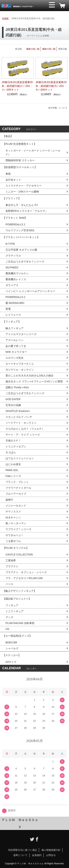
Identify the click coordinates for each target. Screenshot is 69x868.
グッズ (9, 617)
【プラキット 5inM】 (15, 218)
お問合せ (51, 855)
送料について (20, 855)
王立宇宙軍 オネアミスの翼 (21, 250)
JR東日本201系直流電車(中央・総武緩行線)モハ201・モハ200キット (51, 86)
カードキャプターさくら (20, 364)
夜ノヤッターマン (16, 523)
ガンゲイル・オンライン (20, 370)
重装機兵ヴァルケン (17, 273)
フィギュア (12, 605)
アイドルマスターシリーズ (21, 334)
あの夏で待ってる (17, 346)
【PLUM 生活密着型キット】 (20, 144)
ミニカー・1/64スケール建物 (22, 192)
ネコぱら (11, 452)
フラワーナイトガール (18, 488)
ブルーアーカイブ (16, 494)
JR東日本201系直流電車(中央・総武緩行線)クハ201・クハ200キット (17, 86)
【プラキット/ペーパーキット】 (21, 237)
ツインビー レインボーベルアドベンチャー (30, 291)
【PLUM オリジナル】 (16, 548)
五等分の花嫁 (13, 405)
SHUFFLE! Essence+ (18, 411)
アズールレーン (15, 340)
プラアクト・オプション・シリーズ (26, 572)
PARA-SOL (12, 470)
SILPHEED (12, 267)
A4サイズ (11, 662)
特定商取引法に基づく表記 (23, 850)
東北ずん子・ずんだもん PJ (22, 205)
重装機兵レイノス (16, 279)
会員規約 (37, 855)
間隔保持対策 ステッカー (20, 160)
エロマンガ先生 (15, 358)
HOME (5, 18)
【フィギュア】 (12, 322)
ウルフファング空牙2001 (20, 230)
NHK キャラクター (16, 352)
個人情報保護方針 (51, 850)
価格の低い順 (33, 49)
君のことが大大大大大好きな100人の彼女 (30, 376)
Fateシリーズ (13, 476)
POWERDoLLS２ (16, 224)
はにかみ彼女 (13, 464)
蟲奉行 (9, 500)
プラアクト (12, 566)
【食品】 (8, 136)
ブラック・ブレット (17, 482)
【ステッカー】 (12, 655)
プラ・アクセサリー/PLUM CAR (24, 578)
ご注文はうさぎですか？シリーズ (25, 262)
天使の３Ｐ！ (13, 441)
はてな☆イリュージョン (20, 458)
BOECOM (11, 642)
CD (7, 629)
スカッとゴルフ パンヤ (19, 417)
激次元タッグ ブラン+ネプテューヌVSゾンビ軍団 (34, 381)
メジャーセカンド (16, 506)
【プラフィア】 (12, 198)
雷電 (8, 309)
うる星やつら (13, 541)
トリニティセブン (16, 446)
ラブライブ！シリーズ (18, 529)
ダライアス (12, 285)
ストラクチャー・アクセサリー (24, 186)
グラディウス (13, 256)
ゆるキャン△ (13, 517)
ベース (9, 584)
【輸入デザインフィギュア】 (20, 591)
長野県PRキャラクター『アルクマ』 (27, 211)
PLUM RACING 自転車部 (20, 623)
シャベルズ (12, 648)
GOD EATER (13, 399)
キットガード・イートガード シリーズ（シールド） (33, 152)
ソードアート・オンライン (21, 423)
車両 (8, 174)
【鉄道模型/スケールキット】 (20, 167)
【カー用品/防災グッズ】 (17, 636)
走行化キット (13, 180)
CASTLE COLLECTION (19, 555)
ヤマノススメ (13, 511)
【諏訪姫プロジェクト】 (17, 599)
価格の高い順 (49, 49)
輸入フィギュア (15, 328)
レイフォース (13, 315)
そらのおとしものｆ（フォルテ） (25, 429)
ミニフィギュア (15, 611)
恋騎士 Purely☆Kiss (17, 387)
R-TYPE (10, 244)
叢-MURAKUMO (15, 303)
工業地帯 (11, 560)
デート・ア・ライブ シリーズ (23, 435)
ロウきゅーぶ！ (15, 535)
